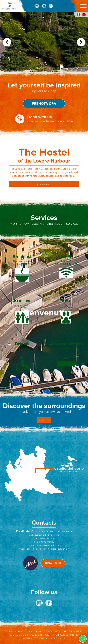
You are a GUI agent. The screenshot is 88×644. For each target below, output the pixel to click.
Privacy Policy (25, 549)
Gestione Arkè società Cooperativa (56, 531)
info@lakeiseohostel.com (47, 545)
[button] (81, 42)
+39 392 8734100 (46, 542)
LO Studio (60, 639)
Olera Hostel (53, 563)
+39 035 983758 (46, 538)
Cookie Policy (39, 549)
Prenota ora (44, 104)
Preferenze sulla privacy (58, 549)
